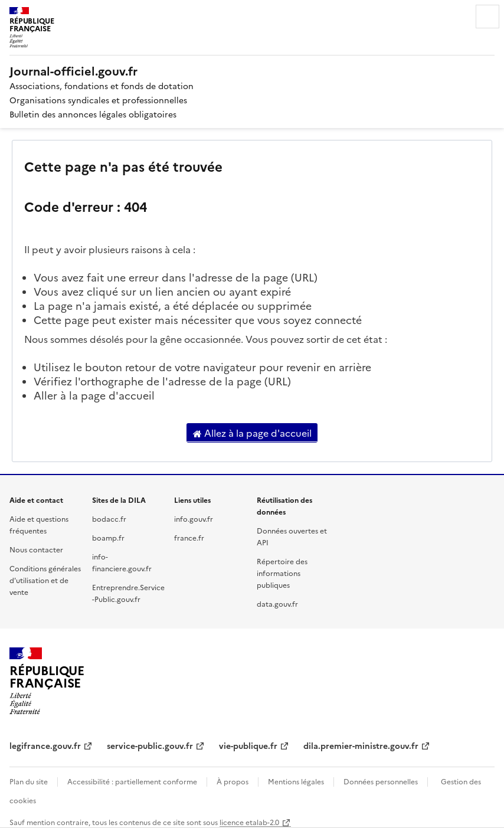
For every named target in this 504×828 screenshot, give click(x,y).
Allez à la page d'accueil (252, 433)
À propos (233, 781)
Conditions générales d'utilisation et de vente (45, 580)
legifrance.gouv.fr (45, 745)
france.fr (189, 537)
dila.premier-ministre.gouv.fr (361, 745)
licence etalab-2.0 (249, 822)
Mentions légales (296, 781)
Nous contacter (36, 549)
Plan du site (29, 781)
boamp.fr (108, 537)
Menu (487, 17)
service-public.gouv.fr (150, 745)
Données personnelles (381, 781)
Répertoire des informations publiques (282, 573)
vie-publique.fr (248, 745)
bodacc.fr (109, 518)
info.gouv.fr (194, 518)
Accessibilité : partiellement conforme (132, 781)
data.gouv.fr (277, 603)
